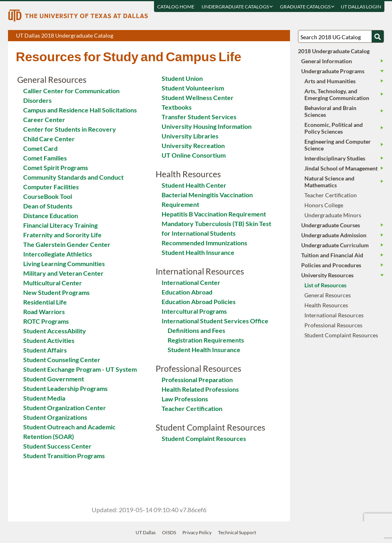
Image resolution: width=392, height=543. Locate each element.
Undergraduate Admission (334, 235)
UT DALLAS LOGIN (361, 7)
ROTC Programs (46, 321)
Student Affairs (45, 350)
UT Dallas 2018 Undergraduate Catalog (153, 37)
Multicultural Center (53, 283)
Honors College (324, 205)
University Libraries (190, 136)
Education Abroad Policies (199, 302)
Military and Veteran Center (63, 273)
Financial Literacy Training (60, 225)
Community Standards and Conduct (73, 177)
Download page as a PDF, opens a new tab (255, 36)
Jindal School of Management (341, 168)
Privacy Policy (197, 532)
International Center (191, 282)
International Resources (334, 315)
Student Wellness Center (198, 97)
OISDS (169, 532)
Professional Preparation (197, 380)
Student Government (54, 379)
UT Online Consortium (194, 155)
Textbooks (177, 107)
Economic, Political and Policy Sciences (334, 128)
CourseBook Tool (48, 196)
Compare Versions (283, 36)
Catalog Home (175, 7)
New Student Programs (56, 292)
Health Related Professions (200, 389)
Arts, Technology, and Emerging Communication (337, 94)
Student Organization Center (65, 408)
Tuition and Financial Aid (332, 255)
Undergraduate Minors (333, 215)
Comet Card (40, 148)
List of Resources (325, 285)
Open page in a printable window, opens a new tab (273, 36)
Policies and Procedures (331, 265)
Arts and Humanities (330, 81)
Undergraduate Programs (333, 71)
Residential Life (45, 302)
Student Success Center (57, 446)
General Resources (328, 295)
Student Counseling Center (62, 360)
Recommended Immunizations (204, 243)
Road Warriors (44, 312)
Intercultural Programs (194, 311)
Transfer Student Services (199, 117)
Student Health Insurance (198, 252)
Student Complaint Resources (204, 438)
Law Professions (185, 399)
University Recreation (193, 145)
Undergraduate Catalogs (237, 7)
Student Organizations (55, 417)
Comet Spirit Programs (56, 167)
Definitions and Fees (196, 330)
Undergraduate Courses (331, 225)
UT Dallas (146, 532)
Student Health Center (194, 185)
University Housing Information (207, 126)
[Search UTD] (378, 36)
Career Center (44, 119)
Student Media (44, 398)
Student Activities (49, 340)
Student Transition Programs (64, 456)
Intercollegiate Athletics (58, 254)
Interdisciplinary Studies (335, 158)
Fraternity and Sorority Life (62, 235)
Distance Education (51, 215)
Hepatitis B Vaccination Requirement (214, 214)
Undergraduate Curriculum (335, 245)
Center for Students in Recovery (70, 129)
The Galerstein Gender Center (67, 244)
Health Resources (326, 305)
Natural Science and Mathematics (329, 182)
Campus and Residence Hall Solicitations (80, 110)
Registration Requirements (206, 340)
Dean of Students (48, 206)
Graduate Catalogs (307, 7)
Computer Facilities (51, 187)
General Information (327, 61)
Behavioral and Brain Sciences (330, 111)
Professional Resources (333, 325)
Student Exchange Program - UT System (80, 369)
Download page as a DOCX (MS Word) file (264, 36)
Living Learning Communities (64, 263)
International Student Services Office (215, 321)
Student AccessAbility (55, 331)
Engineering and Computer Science (338, 145)
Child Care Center (49, 139)
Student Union (182, 78)
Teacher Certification (192, 408)
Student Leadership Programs (65, 388)
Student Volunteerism (193, 88)
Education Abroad (187, 292)
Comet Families (45, 158)
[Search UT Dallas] (341, 36)
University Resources (327, 275)
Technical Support (237, 532)
